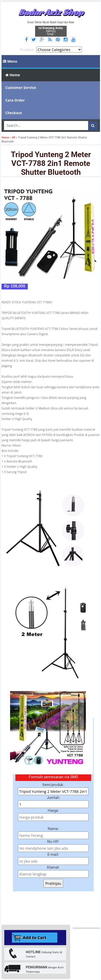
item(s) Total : (51, 31)
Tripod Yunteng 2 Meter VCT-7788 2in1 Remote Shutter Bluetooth (51, 163)
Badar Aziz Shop (51, 12)
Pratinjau (53, 883)
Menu (10, 61)
